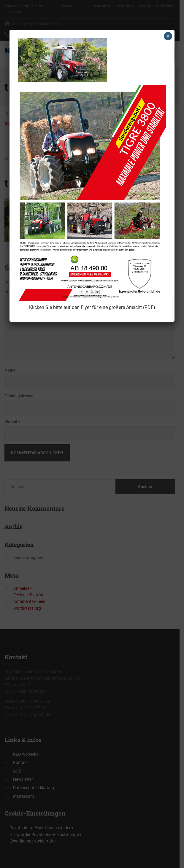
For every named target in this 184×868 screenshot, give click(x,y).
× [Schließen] (168, 36)
